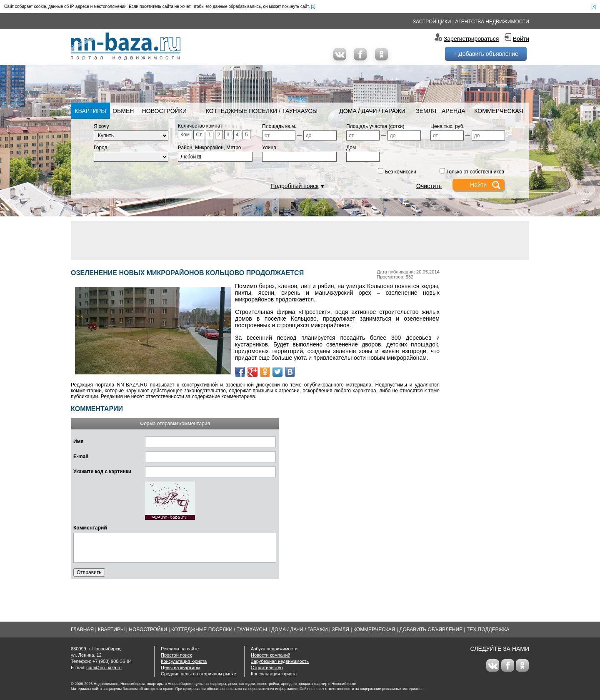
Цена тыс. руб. (447, 126)
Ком (185, 135)
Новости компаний (271, 655)
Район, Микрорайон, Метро (210, 148)
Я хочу (101, 126)
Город (100, 148)
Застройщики (432, 22)
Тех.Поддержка (488, 630)
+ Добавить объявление (486, 54)
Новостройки (164, 111)
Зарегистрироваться (471, 39)
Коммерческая (499, 111)
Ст (199, 135)
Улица (269, 148)
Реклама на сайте (180, 649)
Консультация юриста (184, 661)
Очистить (429, 186)
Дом (351, 148)
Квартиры (90, 111)
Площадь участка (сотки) (375, 126)
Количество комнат (200, 126)
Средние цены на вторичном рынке (199, 674)
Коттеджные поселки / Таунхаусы (262, 111)
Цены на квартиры (180, 667)
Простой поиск (176, 655)
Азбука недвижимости (274, 649)
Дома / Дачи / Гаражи (372, 111)
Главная (82, 630)
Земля (426, 111)
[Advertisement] (300, 240)
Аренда (454, 111)
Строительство (267, 667)
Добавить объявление (431, 630)
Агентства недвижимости (492, 22)
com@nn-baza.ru (104, 667)
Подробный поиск (294, 186)
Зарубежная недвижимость (280, 661)
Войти (521, 39)
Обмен (123, 111)
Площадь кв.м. (279, 126)
